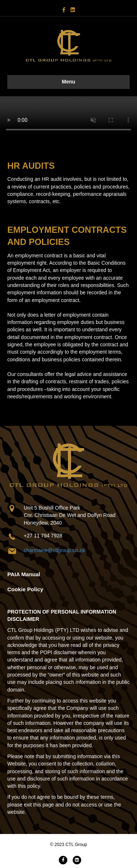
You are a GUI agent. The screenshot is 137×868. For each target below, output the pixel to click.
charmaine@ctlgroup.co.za (54, 550)
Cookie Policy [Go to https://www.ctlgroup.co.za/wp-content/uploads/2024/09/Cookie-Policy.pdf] (25, 589)
